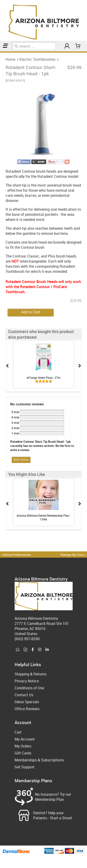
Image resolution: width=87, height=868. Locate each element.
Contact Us (24, 695)
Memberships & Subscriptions (39, 760)
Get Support (25, 767)
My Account (25, 739)
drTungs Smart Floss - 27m (43, 378)
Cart (18, 732)
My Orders (23, 746)
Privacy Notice (27, 681)
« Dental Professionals (16, 555)
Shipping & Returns (31, 674)
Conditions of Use (29, 688)
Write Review (21, 460)
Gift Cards (23, 753)
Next (80, 366)
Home (1, 52)
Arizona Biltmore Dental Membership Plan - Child (44, 517)
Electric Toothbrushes (3, 52)
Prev (7, 366)
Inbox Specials (27, 702)
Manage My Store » (74, 555)
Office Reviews (27, 709)
